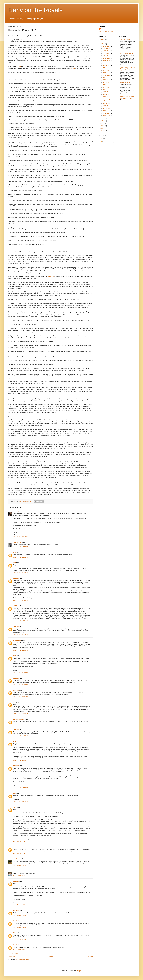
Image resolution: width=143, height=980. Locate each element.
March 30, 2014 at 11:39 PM (21, 635)
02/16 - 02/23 (107, 111)
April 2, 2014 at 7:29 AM (19, 841)
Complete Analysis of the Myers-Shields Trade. (127, 97)
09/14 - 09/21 (107, 65)
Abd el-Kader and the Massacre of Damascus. (127, 53)
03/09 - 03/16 (107, 106)
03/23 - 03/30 (107, 103)
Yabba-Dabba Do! (125, 83)
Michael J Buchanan (19, 719)
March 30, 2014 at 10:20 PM (21, 557)
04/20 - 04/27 (107, 92)
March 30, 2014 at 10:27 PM (21, 573)
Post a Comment (15, 953)
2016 (103, 39)
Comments (104, 142)
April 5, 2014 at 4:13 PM (20, 915)
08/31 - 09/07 (107, 70)
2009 (103, 128)
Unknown (16, 578)
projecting (51, 277)
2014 (103, 44)
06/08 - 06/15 (107, 85)
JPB (14, 702)
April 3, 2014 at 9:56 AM (19, 865)
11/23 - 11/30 (107, 48)
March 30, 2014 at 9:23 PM (20, 547)
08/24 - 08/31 (107, 73)
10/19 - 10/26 (107, 53)
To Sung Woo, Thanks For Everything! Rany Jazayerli (128, 69)
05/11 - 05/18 (107, 90)
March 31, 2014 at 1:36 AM (20, 650)
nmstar (15, 847)
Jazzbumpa (16, 511)
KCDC (15, 807)
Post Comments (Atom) (22, 960)
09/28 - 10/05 (107, 61)
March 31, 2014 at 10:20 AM (21, 714)
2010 (103, 126)
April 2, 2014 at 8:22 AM (19, 853)
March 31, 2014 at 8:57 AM (20, 697)
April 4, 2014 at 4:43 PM (20, 876)
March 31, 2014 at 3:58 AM (20, 673)
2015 (103, 42)
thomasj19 (16, 766)
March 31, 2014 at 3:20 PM (20, 788)
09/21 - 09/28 (107, 63)
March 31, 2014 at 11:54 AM (21, 724)
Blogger (79, 971)
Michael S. (16, 690)
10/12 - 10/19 (107, 56)
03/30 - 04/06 (107, 97)
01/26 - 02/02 (107, 116)
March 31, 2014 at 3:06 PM (20, 760)
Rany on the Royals (35, 10)
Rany (14, 563)
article (73, 68)
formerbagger (17, 640)
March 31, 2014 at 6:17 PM (20, 802)
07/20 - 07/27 (107, 78)
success (19, 67)
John (14, 933)
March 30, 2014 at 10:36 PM (21, 600)
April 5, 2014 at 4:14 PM (20, 927)
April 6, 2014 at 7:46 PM (20, 950)
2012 (103, 121)
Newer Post (12, 957)
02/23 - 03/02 (107, 108)
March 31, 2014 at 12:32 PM (21, 736)
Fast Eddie (16, 911)
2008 (103, 131)
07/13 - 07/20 (107, 80)
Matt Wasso (16, 859)
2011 (103, 123)
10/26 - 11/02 (107, 51)
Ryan (14, 552)
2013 (103, 119)
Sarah (15, 742)
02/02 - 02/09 (107, 113)
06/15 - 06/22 (107, 82)
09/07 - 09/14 (107, 68)
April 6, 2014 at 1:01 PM (20, 939)
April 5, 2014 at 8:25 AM (19, 905)
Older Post (90, 957)
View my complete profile (106, 32)
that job (15, 462)
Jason (15, 656)
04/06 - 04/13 (107, 94)
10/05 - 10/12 (107, 58)
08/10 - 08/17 (107, 75)
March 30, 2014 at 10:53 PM (21, 621)
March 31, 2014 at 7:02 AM (20, 685)
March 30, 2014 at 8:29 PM (20, 537)
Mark (14, 793)
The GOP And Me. (125, 40)
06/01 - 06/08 (107, 87)
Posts (103, 139)
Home (51, 957)
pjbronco (16, 871)
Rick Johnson (17, 542)
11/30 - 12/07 (107, 46)
